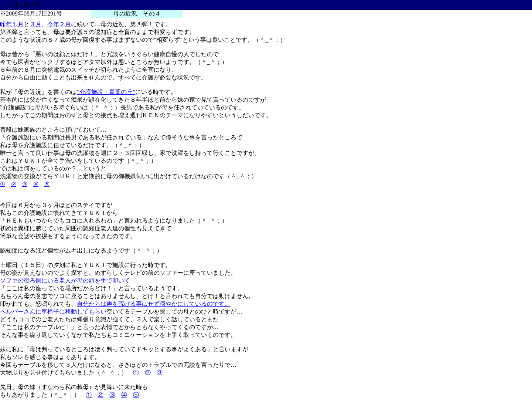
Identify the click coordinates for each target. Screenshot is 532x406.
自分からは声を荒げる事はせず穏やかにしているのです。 (154, 304)
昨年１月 (12, 24)
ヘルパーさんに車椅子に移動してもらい (53, 312)
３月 (35, 24)
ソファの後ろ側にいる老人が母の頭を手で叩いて (65, 280)
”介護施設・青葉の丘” (106, 92)
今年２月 (59, 24)
